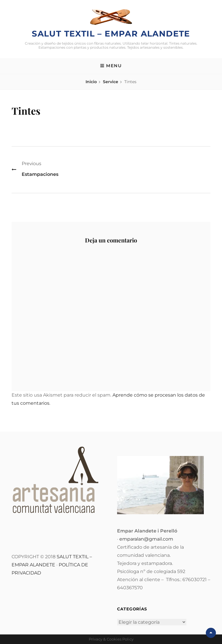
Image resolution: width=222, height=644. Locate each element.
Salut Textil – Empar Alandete (111, 34)
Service (111, 82)
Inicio (91, 82)
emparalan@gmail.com (146, 539)
